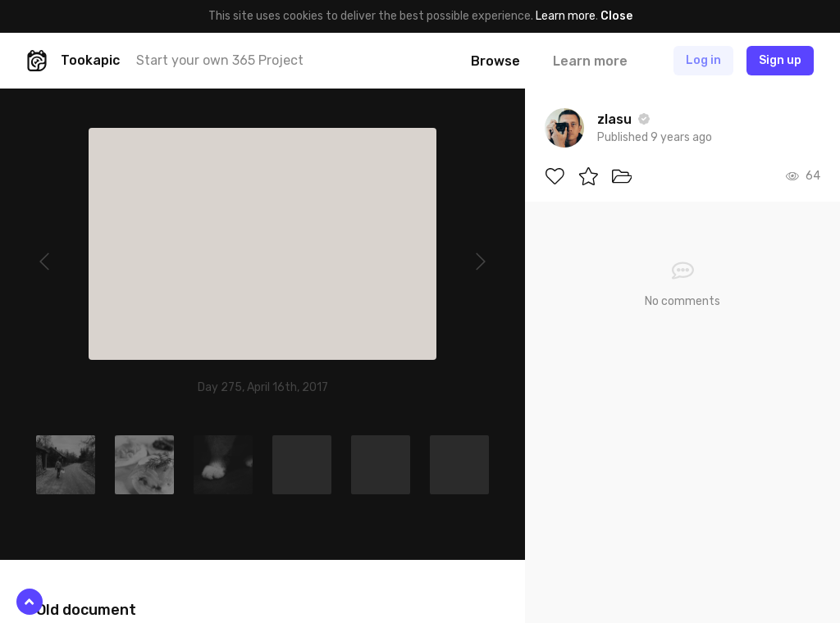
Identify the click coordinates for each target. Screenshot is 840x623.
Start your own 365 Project (220, 60)
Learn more (566, 16)
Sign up (780, 60)
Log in (703, 60)
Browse (495, 61)
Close (616, 16)
